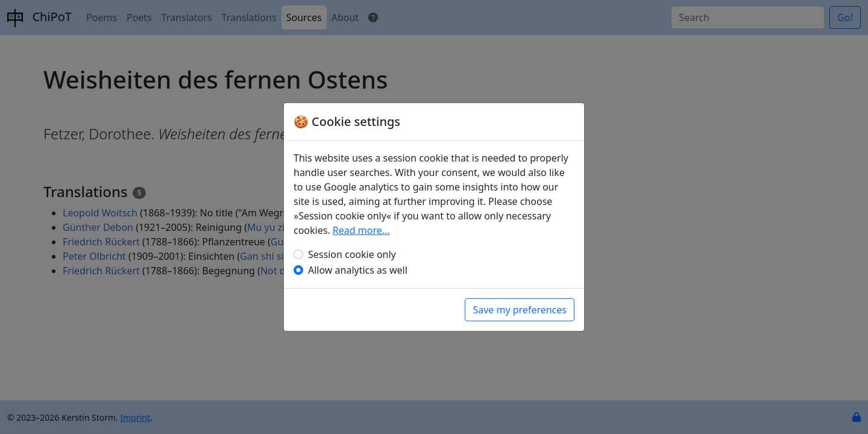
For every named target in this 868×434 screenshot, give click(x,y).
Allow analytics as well (358, 270)
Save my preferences (520, 310)
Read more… (361, 230)
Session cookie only (352, 254)
